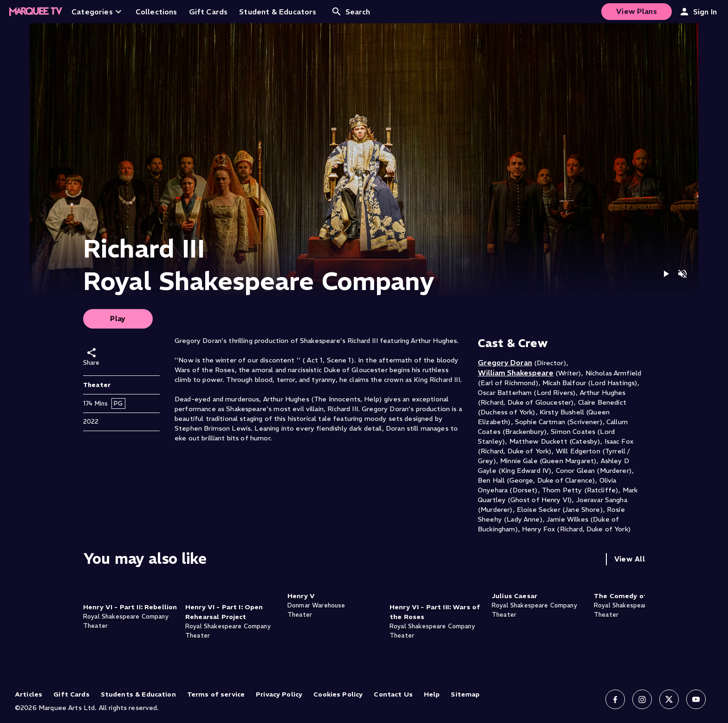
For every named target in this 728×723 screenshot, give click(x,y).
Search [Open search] (351, 12)
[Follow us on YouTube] (696, 699)
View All (630, 559)
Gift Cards (71, 694)
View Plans (637, 11)
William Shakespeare (516, 373)
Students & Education (138, 694)
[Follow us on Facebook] (615, 699)
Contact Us (393, 694)
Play (118, 319)
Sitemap (465, 694)
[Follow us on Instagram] (642, 699)
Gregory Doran (505, 362)
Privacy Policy (279, 694)
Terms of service (216, 694)
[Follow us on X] (669, 699)
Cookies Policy (338, 694)
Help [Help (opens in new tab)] (432, 694)
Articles (29, 694)
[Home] (36, 12)
